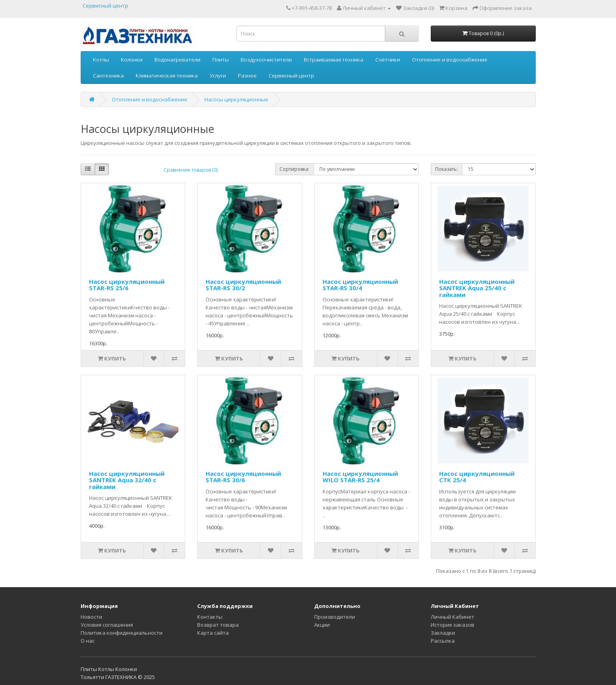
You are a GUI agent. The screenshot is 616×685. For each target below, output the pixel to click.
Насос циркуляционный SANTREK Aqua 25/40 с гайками (477, 288)
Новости (91, 617)
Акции (322, 625)
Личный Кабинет (453, 617)
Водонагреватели (177, 59)
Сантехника (108, 75)
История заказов (453, 625)
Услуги (218, 75)
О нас (88, 641)
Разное (247, 75)
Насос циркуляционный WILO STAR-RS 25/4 (360, 477)
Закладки (443, 633)
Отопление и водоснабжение (450, 59)
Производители (335, 617)
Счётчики (388, 59)
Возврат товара (218, 625)
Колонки (132, 59)
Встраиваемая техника (334, 59)
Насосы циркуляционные (236, 99)
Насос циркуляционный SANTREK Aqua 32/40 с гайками (127, 480)
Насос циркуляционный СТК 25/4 (477, 477)
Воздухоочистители (266, 59)
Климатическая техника (167, 75)
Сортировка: (294, 169)
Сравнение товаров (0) (191, 170)
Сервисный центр (105, 6)
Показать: (447, 169)
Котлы (101, 59)
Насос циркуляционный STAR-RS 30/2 (243, 285)
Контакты (210, 617)
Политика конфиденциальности (122, 633)
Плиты (221, 59)
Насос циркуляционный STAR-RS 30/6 (243, 477)
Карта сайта (213, 633)
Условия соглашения (107, 625)
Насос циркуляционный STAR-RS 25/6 (127, 285)
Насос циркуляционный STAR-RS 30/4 (360, 285)
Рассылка (443, 641)
